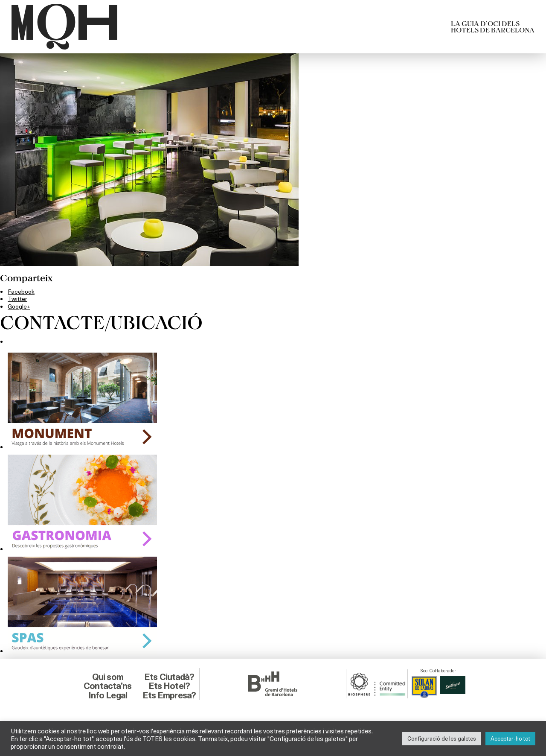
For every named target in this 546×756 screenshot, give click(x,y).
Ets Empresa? (169, 695)
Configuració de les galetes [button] (442, 738)
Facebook (22, 291)
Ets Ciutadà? (169, 676)
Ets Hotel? (169, 685)
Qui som (108, 676)
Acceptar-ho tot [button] (510, 738)
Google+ (19, 306)
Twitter (18, 298)
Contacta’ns (108, 685)
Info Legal (108, 695)
